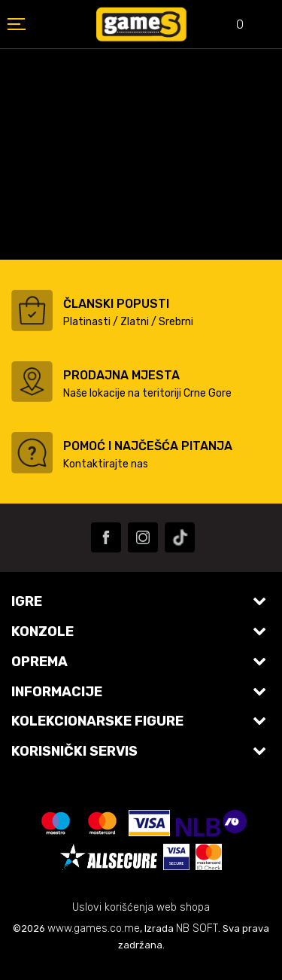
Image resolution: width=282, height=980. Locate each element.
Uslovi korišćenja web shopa (141, 907)
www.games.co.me (94, 928)
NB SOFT (197, 928)
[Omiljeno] (229, 26)
